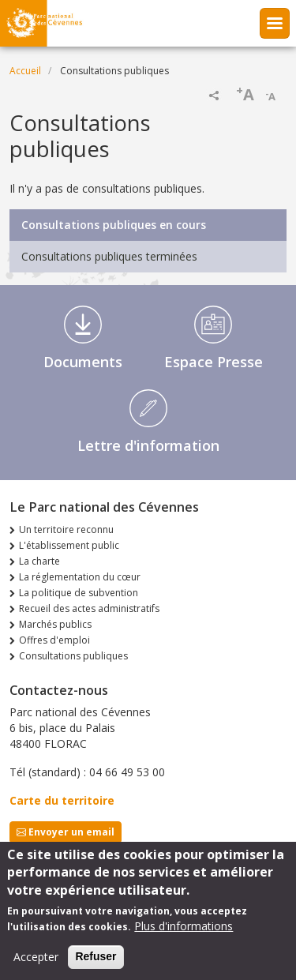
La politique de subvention (79, 593)
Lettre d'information (148, 445)
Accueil (25, 71)
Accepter (36, 963)
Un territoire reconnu (66, 529)
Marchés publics (55, 624)
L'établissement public (69, 545)
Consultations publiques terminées (109, 256)
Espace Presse (214, 362)
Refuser (96, 963)
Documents (83, 362)
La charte (39, 561)
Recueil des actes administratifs (89, 608)
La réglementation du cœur (80, 577)
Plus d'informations (184, 932)
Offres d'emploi (54, 640)
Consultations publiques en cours (114, 225)
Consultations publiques (73, 656)
